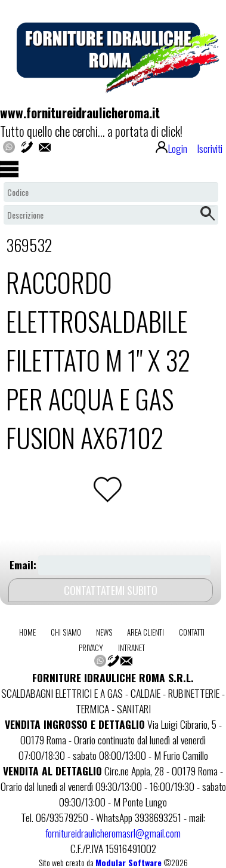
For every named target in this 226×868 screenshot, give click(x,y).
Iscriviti (210, 148)
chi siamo (66, 632)
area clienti (145, 632)
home (27, 632)
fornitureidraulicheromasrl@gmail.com (113, 833)
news (104, 632)
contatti (192, 632)
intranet (131, 648)
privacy (91, 648)
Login (171, 148)
